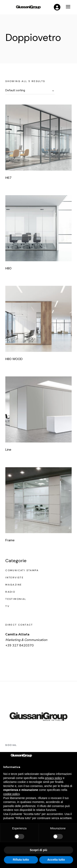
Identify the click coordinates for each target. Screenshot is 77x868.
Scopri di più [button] (38, 850)
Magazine (14, 585)
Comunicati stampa (22, 570)
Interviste (14, 578)
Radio (10, 592)
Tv (7, 606)
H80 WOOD (14, 359)
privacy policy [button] (53, 778)
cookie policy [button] (11, 794)
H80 (8, 268)
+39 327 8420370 (20, 645)
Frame (10, 540)
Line (8, 450)
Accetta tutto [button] (56, 860)
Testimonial (16, 599)
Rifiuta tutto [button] (21, 860)
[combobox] (30, 91)
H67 (8, 178)
